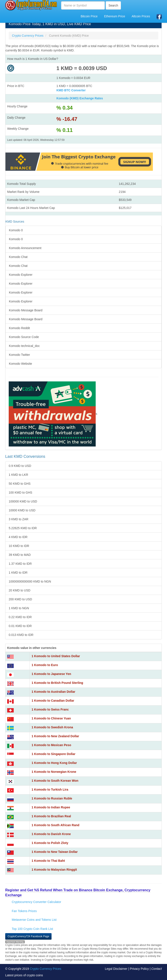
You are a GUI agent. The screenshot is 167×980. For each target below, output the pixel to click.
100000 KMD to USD (23, 501)
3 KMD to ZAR (18, 519)
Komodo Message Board (26, 310)
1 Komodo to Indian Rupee (51, 807)
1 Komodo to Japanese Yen (51, 674)
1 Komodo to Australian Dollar (53, 692)
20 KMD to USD (20, 590)
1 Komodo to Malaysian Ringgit (54, 870)
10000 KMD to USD (22, 510)
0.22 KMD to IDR (20, 617)
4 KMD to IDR (18, 537)
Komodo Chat (18, 257)
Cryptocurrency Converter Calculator (36, 902)
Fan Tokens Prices (24, 911)
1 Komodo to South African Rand (55, 825)
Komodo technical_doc (24, 346)
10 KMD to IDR (19, 546)
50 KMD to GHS (20, 484)
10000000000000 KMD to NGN (30, 581)
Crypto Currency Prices (46, 969)
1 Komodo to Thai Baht (48, 861)
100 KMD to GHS (20, 492)
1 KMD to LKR (18, 475)
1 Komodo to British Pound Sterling (57, 683)
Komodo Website (20, 364)
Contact (157, 969)
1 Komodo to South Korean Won (55, 781)
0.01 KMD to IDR (20, 626)
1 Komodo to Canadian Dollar (53, 701)
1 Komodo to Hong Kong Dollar (54, 763)
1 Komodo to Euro (45, 665)
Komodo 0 (16, 230)
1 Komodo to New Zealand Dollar (55, 736)
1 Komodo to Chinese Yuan (51, 718)
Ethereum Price (115, 16)
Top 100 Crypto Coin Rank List (32, 929)
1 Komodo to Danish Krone (51, 834)
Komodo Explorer (21, 275)
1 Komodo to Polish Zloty (50, 843)
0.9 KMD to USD (20, 466)
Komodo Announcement (25, 248)
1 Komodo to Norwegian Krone (54, 772)
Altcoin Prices (141, 16)
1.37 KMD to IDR (20, 564)
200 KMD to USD (20, 599)
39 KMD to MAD (20, 555)
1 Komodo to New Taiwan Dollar (55, 852)
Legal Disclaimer (116, 969)
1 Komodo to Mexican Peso (51, 745)
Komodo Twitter (19, 355)
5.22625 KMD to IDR (23, 528)
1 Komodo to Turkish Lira (50, 790)
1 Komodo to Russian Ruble (52, 798)
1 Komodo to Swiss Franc (50, 709)
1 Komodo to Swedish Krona (52, 727)
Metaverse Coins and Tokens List (34, 920)
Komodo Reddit (19, 328)
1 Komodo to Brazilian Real (51, 816)
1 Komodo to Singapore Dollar (53, 754)
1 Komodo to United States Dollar (56, 656)
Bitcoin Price (89, 16)
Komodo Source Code (24, 337)
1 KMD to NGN (19, 608)
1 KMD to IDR (18, 573)
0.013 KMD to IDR (21, 635)
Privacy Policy (139, 969)
